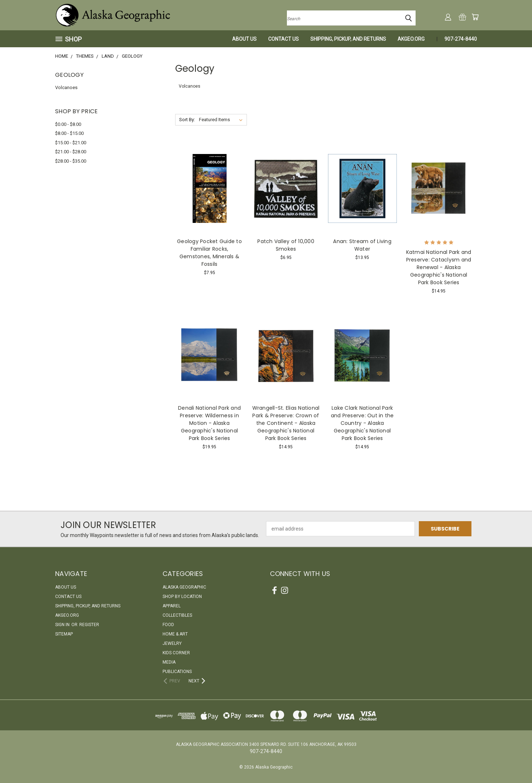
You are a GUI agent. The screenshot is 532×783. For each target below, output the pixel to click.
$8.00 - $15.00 (69, 133)
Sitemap (64, 634)
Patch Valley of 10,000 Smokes (286, 245)
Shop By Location (182, 597)
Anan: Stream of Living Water (362, 245)
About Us (244, 39)
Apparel (172, 606)
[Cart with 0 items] (475, 17)
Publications (177, 672)
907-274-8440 (461, 39)
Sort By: (187, 120)
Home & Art (175, 634)
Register (89, 625)
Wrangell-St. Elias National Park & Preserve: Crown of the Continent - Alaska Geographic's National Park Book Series (286, 423)
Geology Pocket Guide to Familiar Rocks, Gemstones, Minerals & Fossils (209, 253)
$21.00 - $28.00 (71, 152)
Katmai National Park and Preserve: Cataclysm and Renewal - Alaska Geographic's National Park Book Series (439, 267)
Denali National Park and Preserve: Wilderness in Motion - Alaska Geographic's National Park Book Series (209, 423)
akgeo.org (411, 39)
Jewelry (172, 643)
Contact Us (283, 39)
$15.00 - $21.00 (71, 143)
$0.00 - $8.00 (68, 124)
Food (168, 625)
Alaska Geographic (184, 587)
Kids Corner (176, 653)
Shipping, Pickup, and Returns (348, 39)
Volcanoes (66, 87)
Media (169, 662)
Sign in (63, 625)
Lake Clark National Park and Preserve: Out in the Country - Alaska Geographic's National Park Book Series (362, 423)
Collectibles (177, 615)
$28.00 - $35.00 (71, 161)
